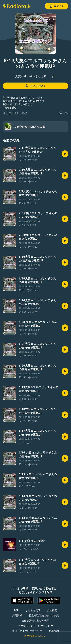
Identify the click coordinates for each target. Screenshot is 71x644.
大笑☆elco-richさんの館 (31, 76)
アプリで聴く (35, 86)
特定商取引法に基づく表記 (44, 615)
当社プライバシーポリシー (27, 631)
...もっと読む (10, 108)
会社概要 (52, 610)
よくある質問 (33, 610)
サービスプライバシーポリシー (35, 626)
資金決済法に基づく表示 (36, 621)
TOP (16, 610)
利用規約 (54, 631)
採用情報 (17, 615)
